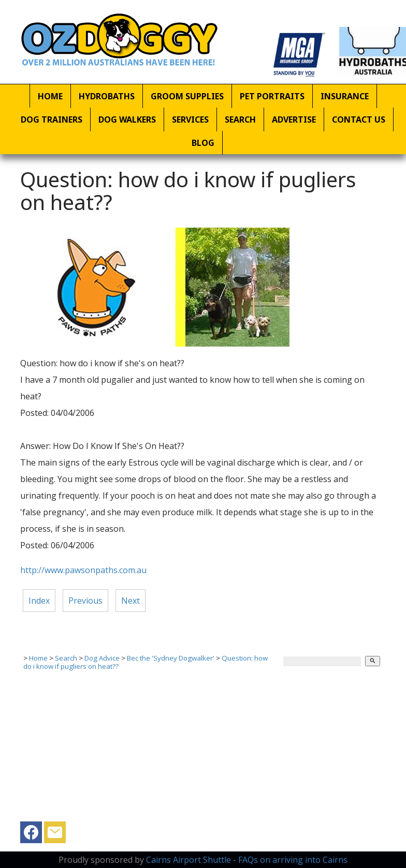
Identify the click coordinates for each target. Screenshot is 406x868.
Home (50, 96)
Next (130, 601)
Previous (85, 601)
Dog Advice (102, 658)
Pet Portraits (272, 96)
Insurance (345, 96)
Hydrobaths (107, 96)
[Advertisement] (199, 749)
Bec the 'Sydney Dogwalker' (171, 658)
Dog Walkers (127, 119)
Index (39, 601)
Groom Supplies (187, 96)
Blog (203, 143)
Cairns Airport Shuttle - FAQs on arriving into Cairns (247, 860)
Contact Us (359, 119)
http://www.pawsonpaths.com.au (83, 570)
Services (190, 119)
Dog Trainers (52, 119)
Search (240, 119)
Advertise (294, 119)
